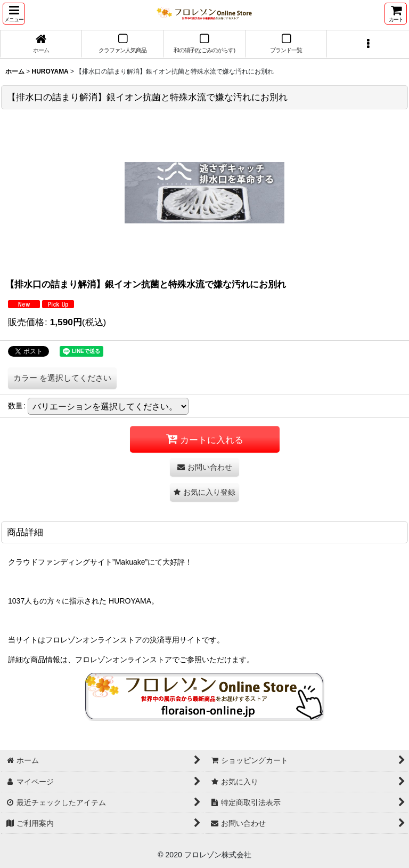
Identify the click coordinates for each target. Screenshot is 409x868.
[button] (14, 14)
